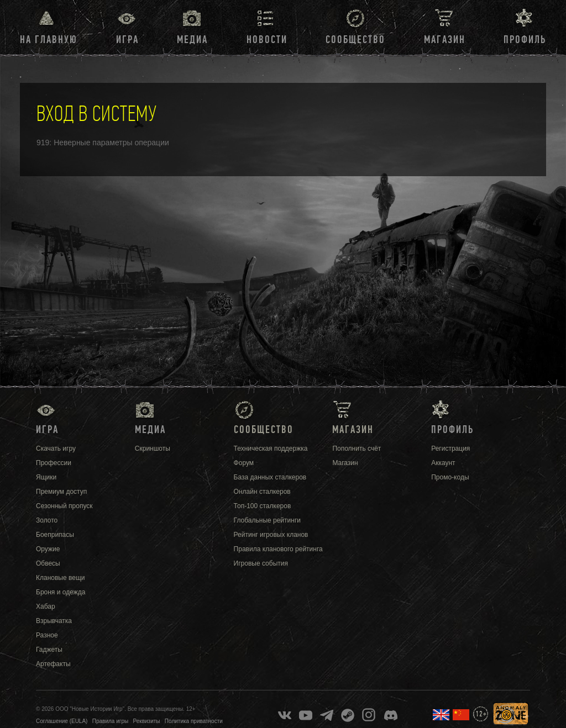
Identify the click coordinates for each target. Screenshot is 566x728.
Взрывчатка (54, 621)
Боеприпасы (55, 535)
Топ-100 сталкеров (263, 506)
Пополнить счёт (357, 449)
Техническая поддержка (271, 449)
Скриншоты (153, 449)
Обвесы (48, 563)
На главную (49, 40)
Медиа (192, 40)
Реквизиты (147, 721)
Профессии (54, 463)
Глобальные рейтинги (267, 520)
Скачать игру (56, 449)
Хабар (46, 606)
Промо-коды (450, 477)
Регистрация (450, 449)
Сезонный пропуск (64, 506)
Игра (127, 40)
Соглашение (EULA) (62, 721)
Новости (267, 40)
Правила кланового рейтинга (278, 549)
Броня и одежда (61, 592)
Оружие (48, 549)
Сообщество (355, 40)
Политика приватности (194, 721)
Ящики (46, 477)
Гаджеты (49, 650)
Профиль (525, 40)
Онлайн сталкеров (262, 492)
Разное (47, 635)
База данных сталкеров (270, 477)
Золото (47, 520)
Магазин (445, 40)
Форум (244, 463)
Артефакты (53, 664)
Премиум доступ (61, 492)
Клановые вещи (60, 578)
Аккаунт (443, 463)
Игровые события (261, 563)
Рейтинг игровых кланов (271, 535)
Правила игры (110, 721)
